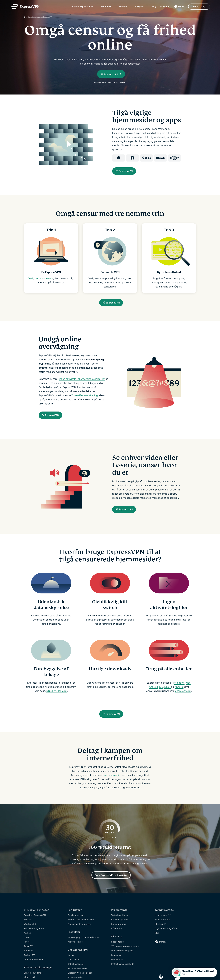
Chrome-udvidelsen (33, 974)
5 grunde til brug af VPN (167, 943)
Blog (154, 7)
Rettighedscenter (76, 978)
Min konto (165, 7)
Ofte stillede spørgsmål (122, 965)
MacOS (27, 934)
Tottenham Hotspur (120, 929)
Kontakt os (116, 969)
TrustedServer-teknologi (85, 404)
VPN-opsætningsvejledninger (125, 960)
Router (27, 956)
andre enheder (183, 702)
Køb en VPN (117, 974)
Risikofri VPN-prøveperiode (81, 934)
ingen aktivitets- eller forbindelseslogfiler (82, 387)
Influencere (117, 943)
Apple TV (28, 960)
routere (179, 698)
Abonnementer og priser (79, 938)
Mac (188, 694)
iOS (161, 698)
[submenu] (95, 7)
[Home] (26, 17)
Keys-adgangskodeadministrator (83, 952)
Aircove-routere (75, 956)
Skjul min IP (160, 938)
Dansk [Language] (181, 7)
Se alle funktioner (76, 929)
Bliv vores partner (120, 934)
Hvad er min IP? (162, 934)
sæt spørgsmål (112, 788)
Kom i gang (199, 7)
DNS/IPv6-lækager (57, 702)
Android (153, 698)
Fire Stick (28, 965)
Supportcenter (118, 956)
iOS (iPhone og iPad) (34, 943)
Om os (71, 969)
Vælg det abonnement (41, 285)
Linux (168, 698)
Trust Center (74, 974)
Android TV (29, 969)
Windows (179, 694)
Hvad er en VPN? (163, 929)
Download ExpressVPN (35, 929)
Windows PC (30, 938)
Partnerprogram (119, 938)
